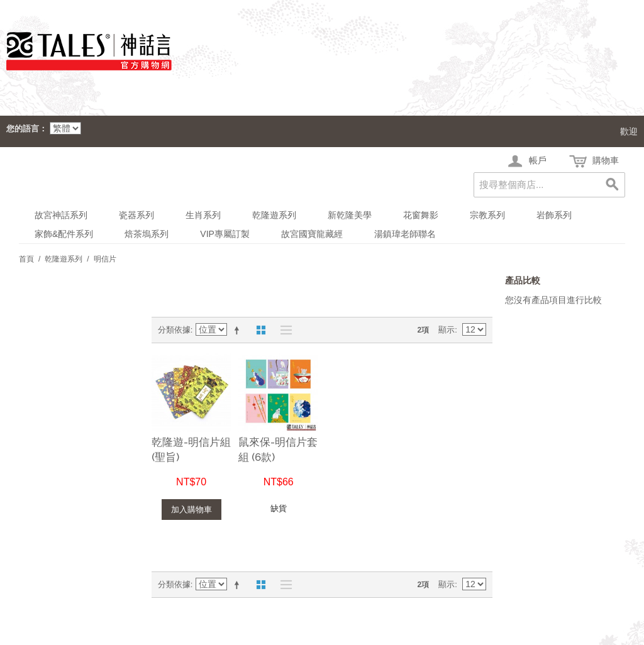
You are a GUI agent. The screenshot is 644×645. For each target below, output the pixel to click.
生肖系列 (203, 215)
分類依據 (174, 330)
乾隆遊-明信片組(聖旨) (191, 449)
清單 (283, 330)
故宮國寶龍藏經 (312, 234)
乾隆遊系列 (274, 215)
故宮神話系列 (61, 215)
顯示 (447, 330)
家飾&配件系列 (64, 234)
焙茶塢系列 (147, 234)
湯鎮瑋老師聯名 (405, 234)
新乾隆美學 (350, 215)
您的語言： (27, 129)
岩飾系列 (554, 215)
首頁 (26, 259)
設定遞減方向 (239, 330)
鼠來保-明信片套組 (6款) (278, 449)
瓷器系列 (136, 215)
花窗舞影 (421, 215)
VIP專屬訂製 (225, 234)
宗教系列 (487, 215)
